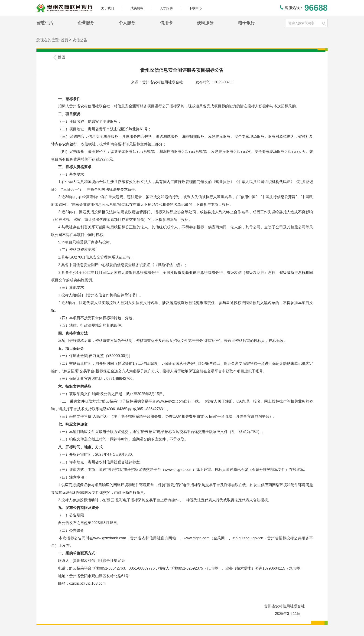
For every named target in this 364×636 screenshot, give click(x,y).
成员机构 (137, 8)
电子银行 (247, 23)
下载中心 (195, 8)
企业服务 (86, 23)
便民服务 (205, 23)
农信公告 (80, 40)
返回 (59, 57)
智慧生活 (45, 23)
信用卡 (166, 23)
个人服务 (127, 23)
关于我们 (107, 8)
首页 (65, 40)
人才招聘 (166, 8)
